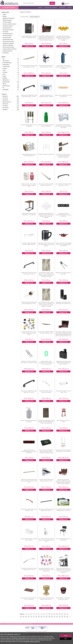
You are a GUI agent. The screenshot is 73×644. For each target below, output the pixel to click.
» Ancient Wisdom (5, 67)
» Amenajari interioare (7, 51)
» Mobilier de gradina (6, 20)
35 (65, 617)
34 (62, 617)
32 (57, 617)
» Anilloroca (4, 68)
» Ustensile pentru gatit (7, 39)
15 (62, 614)
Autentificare (62, 8)
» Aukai (3, 74)
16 (65, 614)
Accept (66, 636)
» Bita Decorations (5, 82)
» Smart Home (5, 53)
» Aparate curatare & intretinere (9, 49)
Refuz (66, 639)
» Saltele (3, 14)
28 (47, 617)
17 (67, 614)
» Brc (3, 88)
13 (57, 614)
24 (36, 617)
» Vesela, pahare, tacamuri (7, 41)
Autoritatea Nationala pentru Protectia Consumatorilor (37, 631)
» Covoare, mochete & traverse (9, 24)
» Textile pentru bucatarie (7, 30)
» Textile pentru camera (7, 26)
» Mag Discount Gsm (6, 102)
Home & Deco (5, 12)
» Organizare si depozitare (7, 43)
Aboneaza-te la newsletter (51, 8)
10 (49, 614)
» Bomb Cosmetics (5, 86)
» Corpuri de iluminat (6, 36)
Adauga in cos (29, 46)
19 (23, 617)
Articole (8, 624)
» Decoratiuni (5, 32)
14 (60, 614)
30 (52, 617)
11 (52, 614)
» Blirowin (4, 84)
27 (44, 617)
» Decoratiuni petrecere (7, 34)
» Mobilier (4, 16)
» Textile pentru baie (6, 28)
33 (60, 617)
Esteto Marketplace (20, 624)
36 (67, 617)
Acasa (5, 624)
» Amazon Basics (5, 65)
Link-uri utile (13, 624)
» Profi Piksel (4, 106)
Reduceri (40, 8)
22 (31, 617)
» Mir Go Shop (4, 104)
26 (41, 617)
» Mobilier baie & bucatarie (8, 18)
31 (54, 617)
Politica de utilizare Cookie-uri (32, 642)
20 (26, 617)
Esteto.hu (25, 624)
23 (34, 617)
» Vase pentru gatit (6, 37)
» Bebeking (4, 78)
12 (54, 614)
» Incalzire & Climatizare (7, 45)
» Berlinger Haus (5, 80)
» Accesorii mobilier (6, 22)
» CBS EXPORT (5, 90)
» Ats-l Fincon (4, 98)
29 (49, 617)
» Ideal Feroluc (5, 100)
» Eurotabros (4, 110)
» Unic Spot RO (5, 108)
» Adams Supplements (6, 63)
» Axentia (3, 76)
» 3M (2, 59)
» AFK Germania (5, 61)
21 (29, 617)
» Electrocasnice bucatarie (8, 47)
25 (39, 617)
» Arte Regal (4, 72)
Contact (69, 8)
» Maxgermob (4, 96)
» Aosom (3, 70)
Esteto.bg (30, 624)
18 (21, 617)
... (70, 617)
